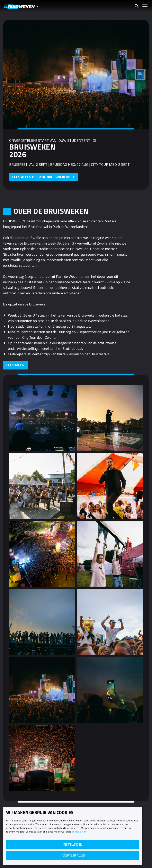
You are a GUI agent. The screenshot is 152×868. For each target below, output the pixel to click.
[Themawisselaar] (39, 6)
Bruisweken (19, 6)
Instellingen (73, 845)
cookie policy (79, 832)
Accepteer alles (73, 855)
